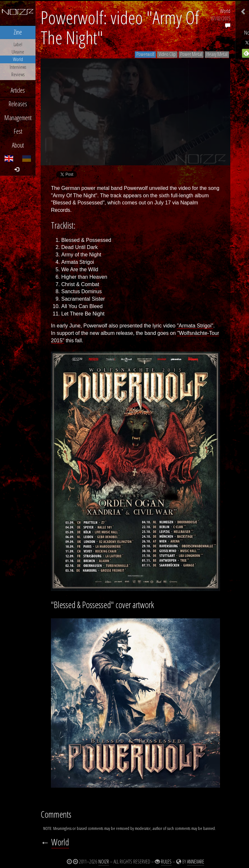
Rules (166, 862)
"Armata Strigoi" (195, 326)
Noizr (104, 862)
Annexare (196, 862)
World (225, 11)
